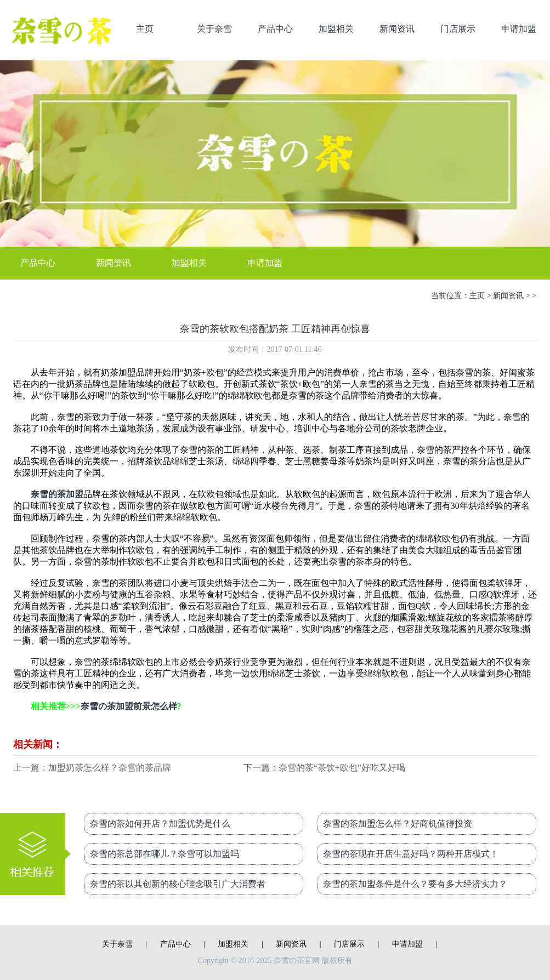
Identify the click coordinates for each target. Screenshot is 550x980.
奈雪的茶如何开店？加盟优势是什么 (160, 824)
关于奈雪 (214, 29)
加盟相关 (336, 29)
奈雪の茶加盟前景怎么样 (129, 706)
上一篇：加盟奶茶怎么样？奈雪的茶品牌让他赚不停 (92, 769)
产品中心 (275, 29)
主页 (145, 29)
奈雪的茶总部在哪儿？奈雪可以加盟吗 (165, 854)
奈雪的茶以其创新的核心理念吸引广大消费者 (178, 884)
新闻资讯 (397, 29)
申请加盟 (519, 29)
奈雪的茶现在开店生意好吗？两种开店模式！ (411, 854)
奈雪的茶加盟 (57, 494)
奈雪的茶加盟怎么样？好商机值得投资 (398, 824)
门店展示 (458, 29)
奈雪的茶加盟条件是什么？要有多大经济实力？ (415, 884)
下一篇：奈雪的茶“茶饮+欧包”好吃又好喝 (324, 768)
